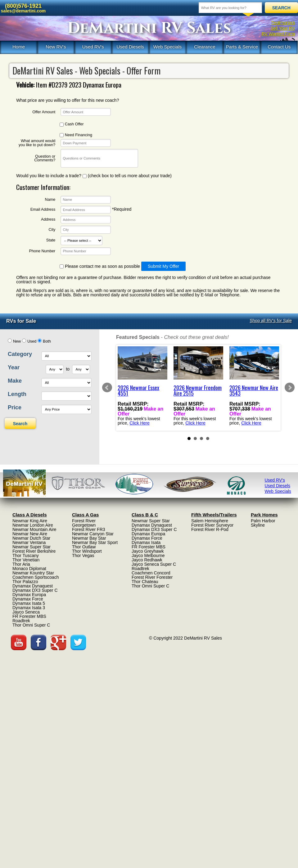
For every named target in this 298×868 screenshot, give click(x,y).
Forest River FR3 (89, 529)
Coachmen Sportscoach (36, 577)
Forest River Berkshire (34, 551)
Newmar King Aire (30, 521)
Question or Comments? (45, 158)
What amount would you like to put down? (37, 143)
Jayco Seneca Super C (154, 564)
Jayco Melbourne (148, 555)
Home (19, 47)
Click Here (140, 423)
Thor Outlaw (84, 547)
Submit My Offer (163, 266)
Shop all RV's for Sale (271, 321)
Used (32, 341)
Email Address (43, 210)
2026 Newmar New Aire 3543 (254, 390)
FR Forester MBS (29, 616)
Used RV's (93, 47)
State (51, 240)
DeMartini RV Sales (149, 28)
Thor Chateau (145, 582)
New (17, 341)
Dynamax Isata (146, 542)
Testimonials (283, 23)
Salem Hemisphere (210, 521)
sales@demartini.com (23, 11)
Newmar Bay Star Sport (95, 542)
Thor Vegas (83, 555)
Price (15, 407)
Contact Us (279, 47)
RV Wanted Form (278, 34)
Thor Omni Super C (31, 625)
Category (20, 354)
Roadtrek (21, 621)
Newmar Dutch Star (31, 538)
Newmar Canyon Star (93, 534)
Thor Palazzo (25, 582)
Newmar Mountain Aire (34, 529)
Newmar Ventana (29, 542)
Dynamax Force (28, 599)
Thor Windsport (87, 551)
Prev (107, 388)
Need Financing (76, 135)
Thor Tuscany (26, 555)
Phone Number (42, 251)
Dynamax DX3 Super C (35, 590)
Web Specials (167, 47)
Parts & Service (242, 47)
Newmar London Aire (33, 525)
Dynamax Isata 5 (29, 603)
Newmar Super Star (32, 547)
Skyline (258, 525)
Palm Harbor (263, 521)
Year (14, 367)
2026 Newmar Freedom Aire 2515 (198, 390)
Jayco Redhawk (147, 560)
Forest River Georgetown (84, 523)
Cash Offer (72, 124)
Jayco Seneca (26, 612)
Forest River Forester (152, 577)
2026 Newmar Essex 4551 (138, 390)
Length (17, 394)
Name (50, 200)
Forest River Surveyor (212, 525)
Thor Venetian (26, 560)
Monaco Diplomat (29, 569)
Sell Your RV (283, 28)
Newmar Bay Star (89, 538)
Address (48, 220)
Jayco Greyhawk (148, 551)
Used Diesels (130, 47)
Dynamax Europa (29, 595)
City (52, 230)
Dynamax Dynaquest (33, 586)
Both (47, 341)
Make (15, 381)
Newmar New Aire (30, 534)
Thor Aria (21, 564)
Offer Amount (44, 112)
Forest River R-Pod (210, 529)
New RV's (56, 47)
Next (290, 388)
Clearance (205, 47)
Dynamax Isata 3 (29, 608)
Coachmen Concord (151, 573)
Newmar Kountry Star (33, 573)
